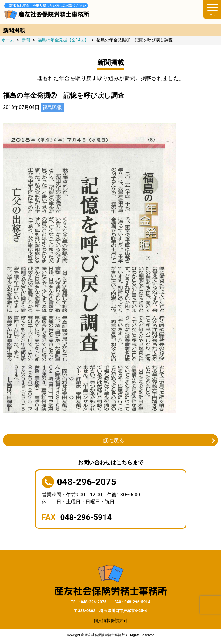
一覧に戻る (111, 440)
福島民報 (52, 107)
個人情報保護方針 (111, 620)
